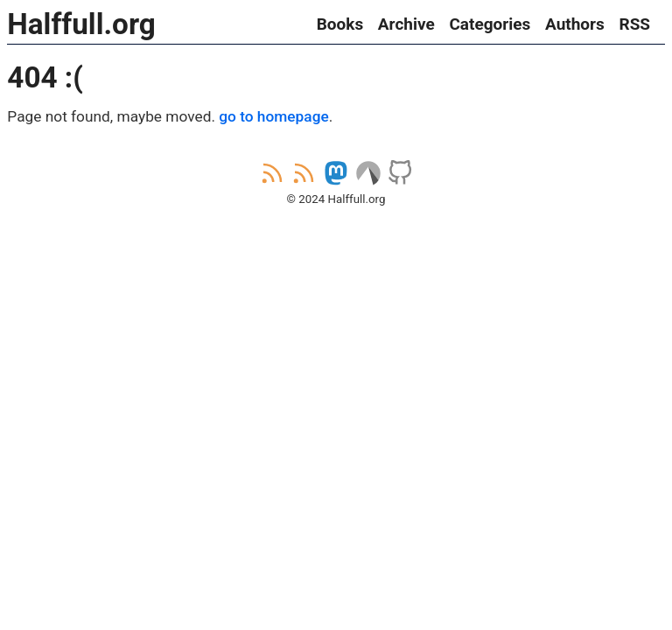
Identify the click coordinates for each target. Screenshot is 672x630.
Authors (575, 24)
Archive (406, 24)
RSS (634, 24)
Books (340, 24)
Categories (490, 24)
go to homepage (273, 116)
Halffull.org (81, 24)
